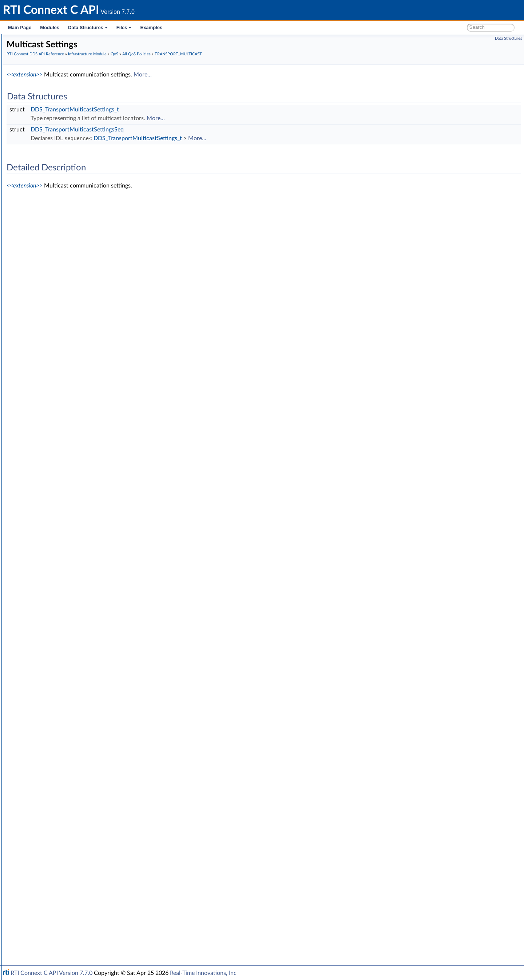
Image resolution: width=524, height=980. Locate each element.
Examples (151, 27)
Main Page (20, 27)
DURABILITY (56, 329)
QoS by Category (55, 762)
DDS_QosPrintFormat (66, 714)
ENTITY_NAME (59, 353)
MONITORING (58, 425)
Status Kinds (44, 177)
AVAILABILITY (57, 209)
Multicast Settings (68, 585)
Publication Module (46, 105)
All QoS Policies (53, 193)
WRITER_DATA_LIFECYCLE (72, 689)
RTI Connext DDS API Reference (55, 81)
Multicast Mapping (68, 593)
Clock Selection (47, 129)
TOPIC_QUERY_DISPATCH (72, 561)
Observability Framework (52, 890)
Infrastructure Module (49, 121)
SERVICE (51, 529)
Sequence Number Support (61, 153)
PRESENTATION (60, 465)
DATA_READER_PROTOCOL (74, 233)
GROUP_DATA (58, 377)
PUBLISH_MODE (61, 489)
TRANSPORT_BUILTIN (67, 569)
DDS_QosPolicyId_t (63, 754)
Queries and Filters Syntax (53, 866)
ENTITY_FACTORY (63, 345)
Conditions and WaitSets (58, 778)
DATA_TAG (54, 257)
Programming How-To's (44, 930)
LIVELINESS (55, 401)
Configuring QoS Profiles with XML (63, 914)
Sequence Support (51, 842)
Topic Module (39, 97)
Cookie (37, 786)
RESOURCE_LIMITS (64, 521)
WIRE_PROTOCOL (63, 698)
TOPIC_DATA (56, 553)
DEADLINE (54, 289)
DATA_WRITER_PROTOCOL (73, 265)
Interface (28, 938)
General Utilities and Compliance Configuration (77, 882)
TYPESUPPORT (59, 673)
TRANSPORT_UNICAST (68, 657)
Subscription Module (47, 113)
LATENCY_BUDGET (64, 385)
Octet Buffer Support (54, 834)
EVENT (49, 361)
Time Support (45, 137)
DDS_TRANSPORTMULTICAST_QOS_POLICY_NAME (107, 625)
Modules (50, 27)
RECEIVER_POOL (61, 505)
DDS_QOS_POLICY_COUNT (73, 746)
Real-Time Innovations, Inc (203, 973)
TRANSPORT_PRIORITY (69, 641)
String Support (46, 850)
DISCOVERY (56, 305)
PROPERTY (54, 481)
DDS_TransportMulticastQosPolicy (86, 601)
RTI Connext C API (27, 41)
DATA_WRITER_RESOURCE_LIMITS (82, 273)
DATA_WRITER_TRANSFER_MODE (82, 281)
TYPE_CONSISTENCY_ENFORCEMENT (86, 665)
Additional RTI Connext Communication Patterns (79, 922)
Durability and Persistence (53, 898)
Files (124, 27)
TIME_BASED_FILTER (66, 545)
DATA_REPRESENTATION (71, 249)
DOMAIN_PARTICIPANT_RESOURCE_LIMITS (92, 321)
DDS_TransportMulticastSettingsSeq (186, 130)
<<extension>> (134, 75)
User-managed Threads (56, 826)
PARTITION (54, 457)
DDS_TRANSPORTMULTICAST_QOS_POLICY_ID (102, 617)
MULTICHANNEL (61, 433)
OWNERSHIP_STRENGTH (71, 449)
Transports (36, 858)
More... (252, 75)
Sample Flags (44, 794)
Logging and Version (46, 874)
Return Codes (45, 169)
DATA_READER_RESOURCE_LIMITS (82, 241)
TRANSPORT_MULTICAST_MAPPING (84, 633)
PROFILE (51, 473)
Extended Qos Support (67, 706)
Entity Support (46, 770)
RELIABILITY (56, 513)
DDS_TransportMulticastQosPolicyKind (91, 609)
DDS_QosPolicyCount (66, 722)
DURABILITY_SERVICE (67, 337)
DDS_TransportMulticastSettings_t (184, 110)
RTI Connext (26, 49)
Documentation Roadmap (47, 65)
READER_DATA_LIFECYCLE (72, 497)
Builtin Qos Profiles (51, 818)
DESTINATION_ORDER (68, 297)
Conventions (32, 73)
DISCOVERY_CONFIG (66, 313)
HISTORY (52, 369)
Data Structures (88, 27)
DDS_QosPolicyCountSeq (70, 730)
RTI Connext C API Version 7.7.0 (51, 973)
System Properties (44, 906)
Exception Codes (49, 161)
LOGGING (53, 417)
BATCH (50, 217)
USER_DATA (55, 681)
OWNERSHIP (57, 441)
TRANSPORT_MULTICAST (71, 577)
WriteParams (44, 802)
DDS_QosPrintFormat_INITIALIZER (81, 738)
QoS (35, 185)
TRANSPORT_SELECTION (71, 649)
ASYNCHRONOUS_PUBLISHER (77, 201)
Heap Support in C (51, 810)
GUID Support (46, 145)
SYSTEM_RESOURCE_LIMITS (75, 537)
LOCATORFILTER (61, 409)
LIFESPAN (53, 393)
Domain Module (42, 89)
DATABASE (54, 225)
